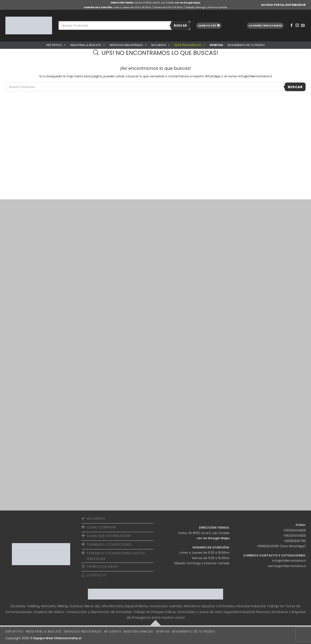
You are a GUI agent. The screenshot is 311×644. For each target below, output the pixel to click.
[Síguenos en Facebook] (292, 25)
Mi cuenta (161, 45)
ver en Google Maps (188, 3)
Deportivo (56, 45)
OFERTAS (216, 45)
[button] (209, 26)
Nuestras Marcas (190, 45)
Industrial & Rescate (88, 45)
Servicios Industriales (128, 45)
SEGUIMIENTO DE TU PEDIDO (246, 45)
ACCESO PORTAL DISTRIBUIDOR (283, 5)
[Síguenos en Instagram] (297, 25)
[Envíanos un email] (303, 25)
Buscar (180, 26)
